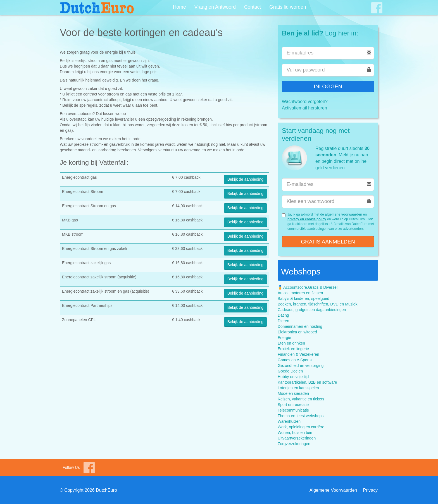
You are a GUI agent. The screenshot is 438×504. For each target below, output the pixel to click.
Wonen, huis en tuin (295, 433)
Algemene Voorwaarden (333, 490)
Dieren (283, 321)
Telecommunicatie (293, 410)
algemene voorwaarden (343, 214)
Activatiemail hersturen (304, 108)
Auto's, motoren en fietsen (300, 293)
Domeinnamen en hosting (300, 326)
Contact (253, 7)
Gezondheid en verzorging (301, 366)
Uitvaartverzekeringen (297, 438)
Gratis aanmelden (328, 242)
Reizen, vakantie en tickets (301, 399)
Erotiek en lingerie (293, 349)
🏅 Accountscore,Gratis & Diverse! (308, 287)
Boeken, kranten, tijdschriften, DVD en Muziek (318, 304)
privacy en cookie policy (307, 219)
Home (179, 7)
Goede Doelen (290, 371)
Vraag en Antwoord (215, 7)
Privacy (370, 490)
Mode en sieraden (293, 393)
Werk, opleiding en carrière (301, 427)
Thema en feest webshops (301, 416)
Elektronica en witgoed (297, 332)
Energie (284, 338)
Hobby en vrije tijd (293, 377)
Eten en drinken (291, 343)
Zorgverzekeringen (294, 444)
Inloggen (328, 86)
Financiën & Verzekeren (298, 354)
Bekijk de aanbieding (245, 179)
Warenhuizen (289, 421)
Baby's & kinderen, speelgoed (303, 298)
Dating (283, 315)
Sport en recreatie (293, 405)
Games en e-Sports (295, 360)
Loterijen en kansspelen (298, 388)
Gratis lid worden (288, 7)
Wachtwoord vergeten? (305, 101)
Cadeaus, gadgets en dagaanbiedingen (312, 310)
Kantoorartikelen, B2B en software (307, 382)
